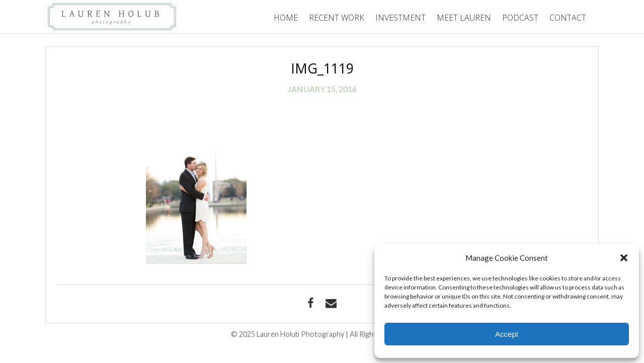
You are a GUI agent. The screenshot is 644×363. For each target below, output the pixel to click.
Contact (568, 18)
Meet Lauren (464, 18)
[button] (624, 258)
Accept (507, 334)
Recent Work (337, 18)
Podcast (520, 18)
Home (286, 18)
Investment (400, 18)
